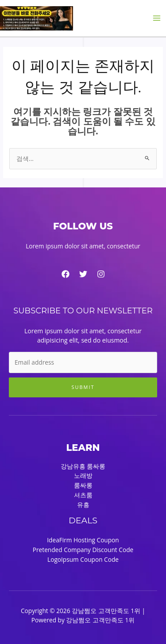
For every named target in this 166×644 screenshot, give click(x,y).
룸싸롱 (83, 485)
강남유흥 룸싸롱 (83, 466)
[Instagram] (101, 274)
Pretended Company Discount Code (83, 550)
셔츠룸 (83, 495)
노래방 (83, 475)
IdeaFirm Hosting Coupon (83, 540)
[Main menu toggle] (157, 18)
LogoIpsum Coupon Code (83, 559)
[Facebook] (66, 274)
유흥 (83, 505)
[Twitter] (83, 274)
